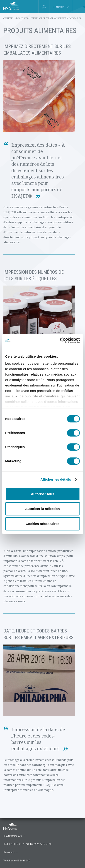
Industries (23, 18)
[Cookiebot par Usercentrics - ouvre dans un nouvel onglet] (61, 340)
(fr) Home (10, 18)
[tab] (77, 7)
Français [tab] (58, 7)
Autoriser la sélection (42, 509)
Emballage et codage (43, 18)
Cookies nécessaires (42, 524)
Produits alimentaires (69, 18)
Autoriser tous (42, 494)
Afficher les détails (56, 479)
